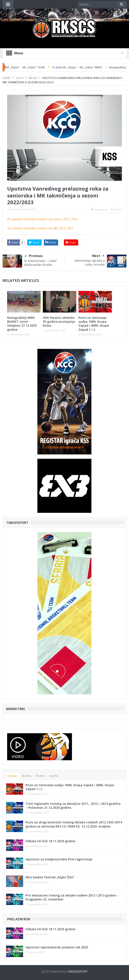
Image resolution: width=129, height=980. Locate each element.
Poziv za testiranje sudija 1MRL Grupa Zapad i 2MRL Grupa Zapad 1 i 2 (94, 324)
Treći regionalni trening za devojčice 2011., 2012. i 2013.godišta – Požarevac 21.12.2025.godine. (73, 806)
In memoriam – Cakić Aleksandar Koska (40, 263)
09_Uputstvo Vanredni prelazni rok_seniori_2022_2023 (43, 219)
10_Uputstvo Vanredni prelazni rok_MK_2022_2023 (40, 228)
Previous (34, 256)
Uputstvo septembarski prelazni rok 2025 (57, 947)
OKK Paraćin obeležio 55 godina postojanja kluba (59, 322)
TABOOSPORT (77, 971)
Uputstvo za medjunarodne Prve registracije (59, 859)
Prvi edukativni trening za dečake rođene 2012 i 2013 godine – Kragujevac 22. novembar (72, 897)
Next (98, 256)
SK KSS (54, 776)
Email (117, 209)
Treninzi (12, 776)
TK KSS (40, 776)
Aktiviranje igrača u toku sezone (90, 262)
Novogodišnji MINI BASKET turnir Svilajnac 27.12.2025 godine (22, 324)
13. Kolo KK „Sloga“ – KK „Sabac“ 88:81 (80, 67)
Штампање (100, 209)
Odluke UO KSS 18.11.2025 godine (50, 841)
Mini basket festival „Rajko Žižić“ (50, 877)
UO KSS (26, 776)
